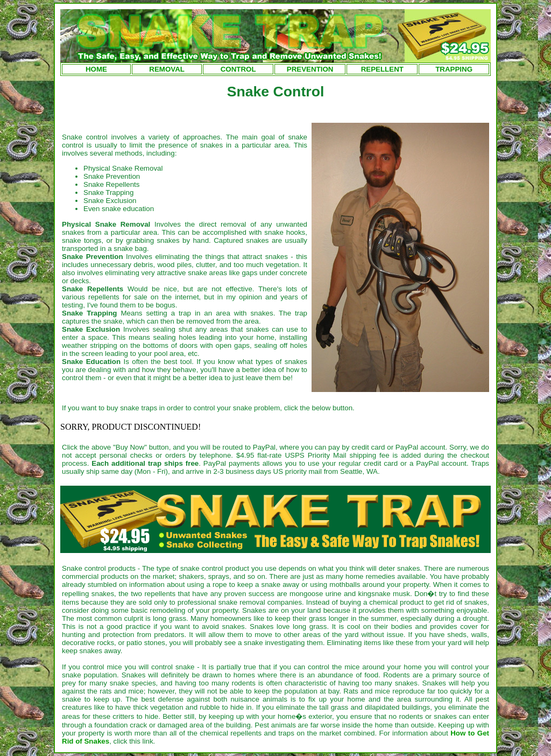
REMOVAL (167, 69)
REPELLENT (382, 69)
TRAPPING (454, 69)
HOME (96, 69)
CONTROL (238, 69)
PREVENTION (310, 69)
